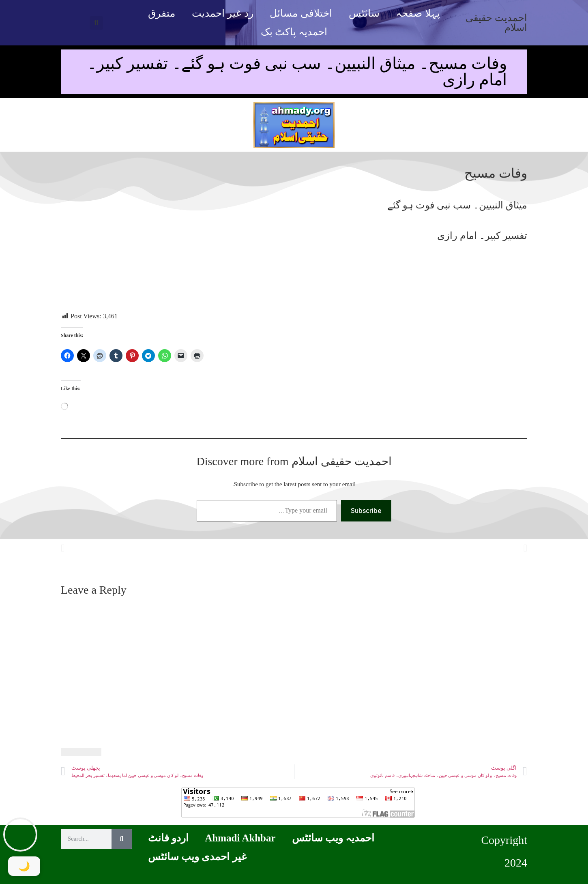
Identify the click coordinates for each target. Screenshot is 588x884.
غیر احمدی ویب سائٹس (197, 857)
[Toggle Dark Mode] (24, 866)
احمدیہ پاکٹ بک (294, 32)
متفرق (162, 13)
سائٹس (364, 13)
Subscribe (366, 511)
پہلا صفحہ (418, 13)
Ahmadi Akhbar (240, 838)
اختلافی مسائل (301, 13)
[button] (96, 23)
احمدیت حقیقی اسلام (496, 23)
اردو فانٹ (168, 838)
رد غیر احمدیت (223, 13)
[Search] (122, 839)
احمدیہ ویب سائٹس (333, 838)
